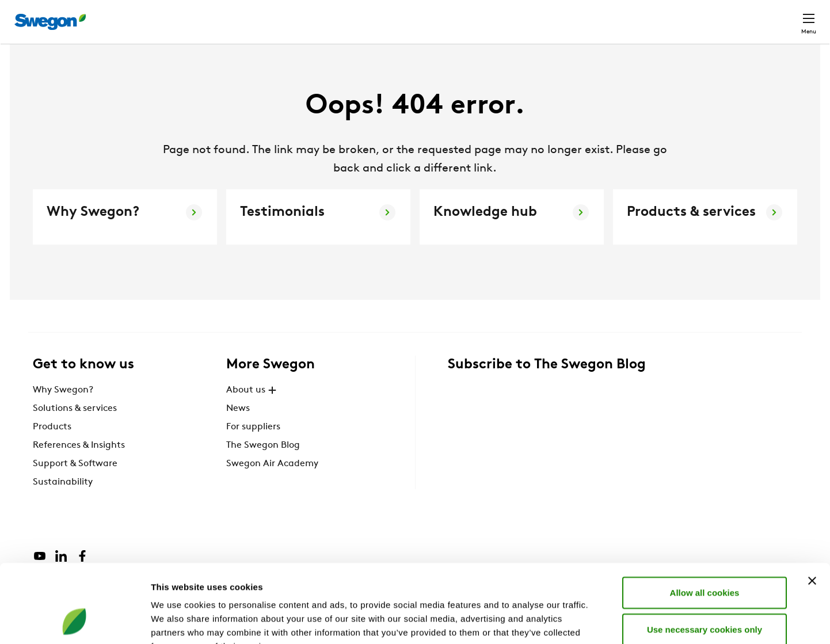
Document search (617, 16)
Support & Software (75, 485)
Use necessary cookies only (705, 558)
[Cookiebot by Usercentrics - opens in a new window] (75, 622)
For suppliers (253, 448)
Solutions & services (75, 430)
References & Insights (79, 467)
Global (734, 16)
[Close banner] (812, 509)
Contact (788, 16)
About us (253, 411)
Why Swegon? (63, 411)
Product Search (522, 16)
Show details (604, 621)
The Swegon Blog (263, 467)
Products (52, 448)
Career (686, 16)
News (238, 430)
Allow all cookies (705, 521)
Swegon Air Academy (272, 485)
